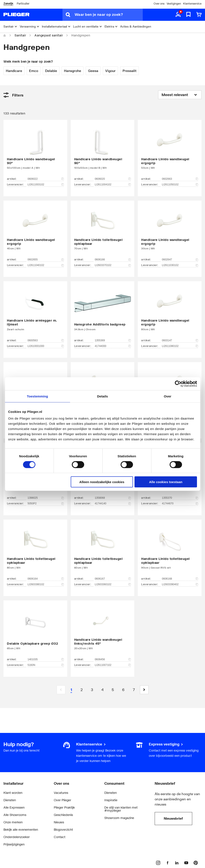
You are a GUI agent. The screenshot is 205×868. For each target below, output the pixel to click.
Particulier (23, 4)
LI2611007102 (113, 665)
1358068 (113, 498)
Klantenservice (192, 4)
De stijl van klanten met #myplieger (121, 809)
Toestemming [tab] (38, 396)
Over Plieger (62, 800)
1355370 (180, 498)
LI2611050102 (180, 185)
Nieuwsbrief (173, 818)
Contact (60, 837)
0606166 (113, 260)
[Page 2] (82, 690)
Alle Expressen (14, 807)
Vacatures (61, 793)
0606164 (46, 579)
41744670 (180, 503)
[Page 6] (123, 690)
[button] (144, 690)
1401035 (46, 659)
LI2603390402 (180, 584)
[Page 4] (103, 690)
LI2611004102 (113, 185)
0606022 (46, 179)
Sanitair (20, 35)
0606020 (113, 179)
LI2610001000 (46, 346)
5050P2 (46, 503)
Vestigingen (174, 4)
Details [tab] (103, 396)
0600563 (46, 340)
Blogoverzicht (63, 830)
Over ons (159, 4)
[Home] (5, 36)
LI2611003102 (46, 185)
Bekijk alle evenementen (21, 830)
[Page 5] (113, 690)
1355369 (113, 340)
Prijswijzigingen (14, 844)
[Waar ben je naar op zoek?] (109, 15)
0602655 (46, 260)
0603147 (180, 340)
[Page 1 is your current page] (71, 690)
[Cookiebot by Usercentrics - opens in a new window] (178, 384)
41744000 (113, 346)
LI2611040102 (46, 265)
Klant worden (13, 793)
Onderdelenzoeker (17, 837)
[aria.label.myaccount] (178, 15)
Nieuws (59, 822)
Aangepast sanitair (49, 35)
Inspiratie (111, 800)
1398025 (46, 498)
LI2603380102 (46, 584)
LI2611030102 (180, 265)
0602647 (180, 260)
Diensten (10, 800)
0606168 (180, 579)
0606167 (113, 579)
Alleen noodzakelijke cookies (102, 482)
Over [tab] (168, 396)
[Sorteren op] (180, 95)
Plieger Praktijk (64, 807)
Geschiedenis (63, 815)
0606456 (113, 659)
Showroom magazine (119, 818)
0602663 (180, 179)
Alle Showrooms (15, 815)
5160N (46, 665)
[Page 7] (134, 690)
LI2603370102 (113, 265)
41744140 (113, 503)
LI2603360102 (113, 584)
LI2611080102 (180, 346)
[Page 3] (92, 690)
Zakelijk (8, 4)
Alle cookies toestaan (166, 482)
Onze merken (13, 822)
